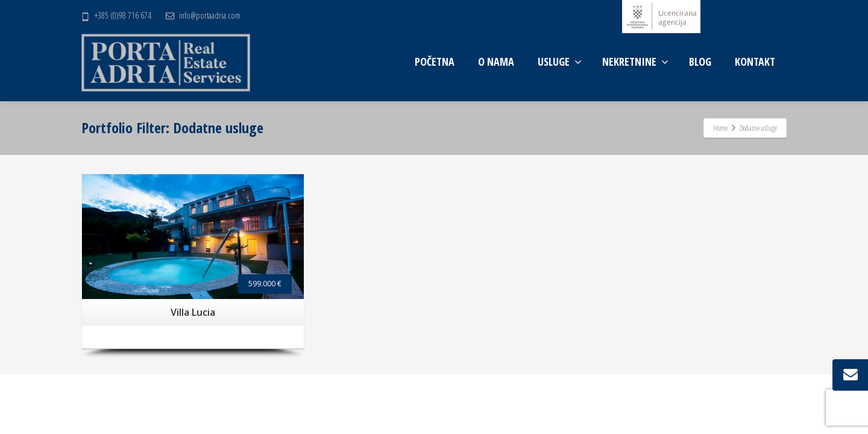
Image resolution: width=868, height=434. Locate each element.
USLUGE (560, 61)
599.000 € (265, 284)
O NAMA (496, 61)
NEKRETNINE (635, 61)
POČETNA (435, 61)
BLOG (700, 61)
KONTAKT (755, 61)
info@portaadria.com (210, 15)
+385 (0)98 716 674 (123, 15)
